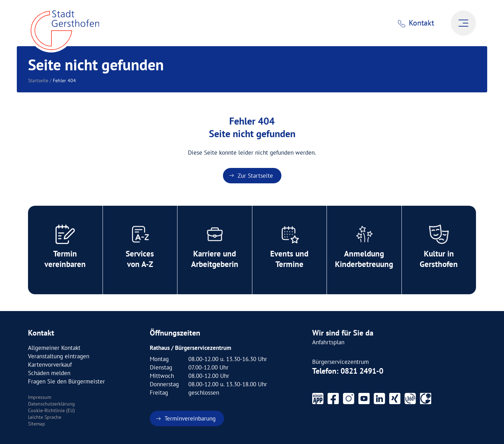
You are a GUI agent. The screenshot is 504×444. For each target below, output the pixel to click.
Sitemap (37, 424)
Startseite (38, 80)
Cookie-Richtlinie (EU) (51, 410)
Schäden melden (49, 373)
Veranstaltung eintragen (59, 356)
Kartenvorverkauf (50, 365)
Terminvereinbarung (190, 418)
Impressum (40, 397)
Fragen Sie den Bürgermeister (66, 381)
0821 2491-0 (362, 371)
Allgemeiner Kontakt (54, 348)
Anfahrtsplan (328, 342)
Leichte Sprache (45, 417)
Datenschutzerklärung (51, 404)
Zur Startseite (255, 176)
